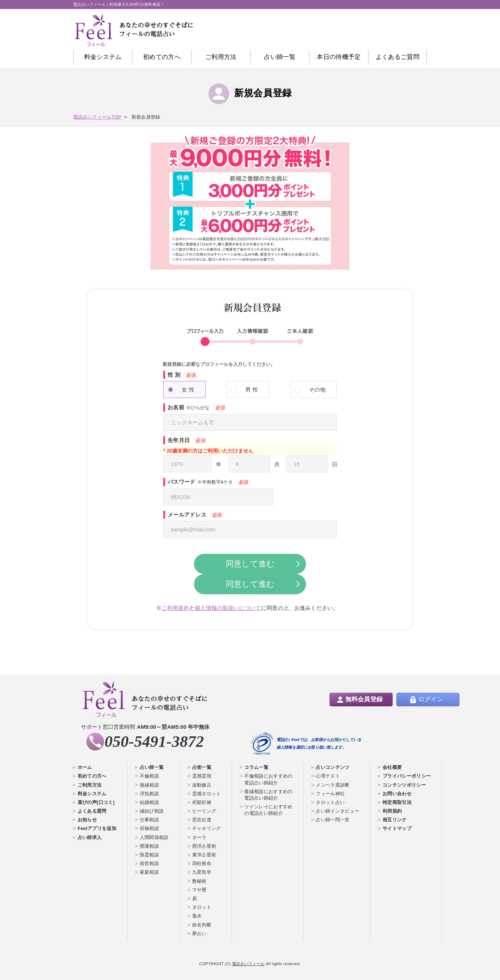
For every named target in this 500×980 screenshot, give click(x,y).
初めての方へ (92, 776)
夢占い (199, 934)
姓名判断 (202, 925)
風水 (197, 916)
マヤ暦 (199, 890)
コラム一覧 (256, 767)
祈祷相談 (149, 828)
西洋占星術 (204, 846)
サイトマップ (397, 828)
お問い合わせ (397, 794)
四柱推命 (202, 863)
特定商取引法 (397, 802)
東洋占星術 (204, 855)
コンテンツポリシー (404, 785)
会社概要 (392, 767)
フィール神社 (330, 794)
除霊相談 (149, 855)
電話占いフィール (248, 964)
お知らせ (87, 820)
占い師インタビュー (337, 811)
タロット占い (330, 802)
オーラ (199, 837)
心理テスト (328, 776)
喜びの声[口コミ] (96, 802)
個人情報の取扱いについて (228, 608)
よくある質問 (92, 811)
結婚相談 (149, 802)
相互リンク (395, 820)
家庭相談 (149, 872)
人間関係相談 (154, 837)
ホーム (85, 767)
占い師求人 (90, 837)
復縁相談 (149, 785)
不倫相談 (149, 776)
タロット (202, 907)
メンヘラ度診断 (333, 785)
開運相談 (149, 846)
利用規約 (392, 811)
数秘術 (199, 881)
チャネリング (207, 828)
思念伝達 (202, 820)
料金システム (103, 57)
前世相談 (149, 863)
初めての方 (162, 57)
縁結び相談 (152, 811)
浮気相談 (149, 794)
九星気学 (202, 872)
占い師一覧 (280, 57)
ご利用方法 (221, 57)
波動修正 (202, 785)
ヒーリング (204, 811)
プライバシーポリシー (407, 776)
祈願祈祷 (202, 802)
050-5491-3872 (154, 742)
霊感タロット (207, 794)
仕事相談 (149, 820)
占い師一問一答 (333, 820)
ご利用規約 (175, 608)
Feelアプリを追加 (97, 828)
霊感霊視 (202, 776)
